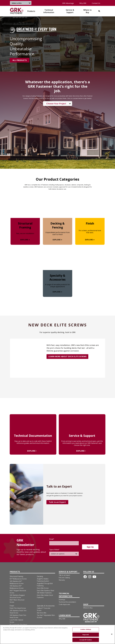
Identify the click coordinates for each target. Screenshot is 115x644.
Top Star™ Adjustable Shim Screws (46, 616)
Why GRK (83, 3)
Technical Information (65, 595)
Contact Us (96, 3)
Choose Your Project (56, 104)
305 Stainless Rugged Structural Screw (17, 596)
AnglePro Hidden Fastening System (43, 580)
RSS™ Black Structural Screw (17, 601)
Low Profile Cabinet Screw (16, 621)
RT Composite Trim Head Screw (18, 626)
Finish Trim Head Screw (18, 608)
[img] (17, 11)
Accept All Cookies (86, 641)
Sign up (90, 547)
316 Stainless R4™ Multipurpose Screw (17, 587)
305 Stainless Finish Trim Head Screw (18, 612)
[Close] (112, 636)
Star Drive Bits (42, 613)
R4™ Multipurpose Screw (18, 579)
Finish (12, 606)
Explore (24, 240)
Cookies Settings (86, 631)
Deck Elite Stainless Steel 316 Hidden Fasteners (45, 592)
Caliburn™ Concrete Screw (44, 609)
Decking (40, 576)
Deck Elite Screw (43, 588)
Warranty (62, 580)
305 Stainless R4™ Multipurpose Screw (17, 582)
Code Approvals (64, 604)
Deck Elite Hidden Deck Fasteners (45, 596)
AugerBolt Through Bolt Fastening (45, 585)
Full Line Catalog (64, 578)
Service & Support (68, 572)
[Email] (64, 543)
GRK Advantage (68, 3)
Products (15, 572)
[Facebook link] (85, 577)
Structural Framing (16, 576)
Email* (52, 539)
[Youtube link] (94, 577)
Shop (86, 604)
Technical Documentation (67, 602)
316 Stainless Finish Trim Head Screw (18, 616)
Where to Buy (88, 608)
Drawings (62, 600)
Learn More (65, 615)
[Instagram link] (90, 577)
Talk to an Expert (57, 502)
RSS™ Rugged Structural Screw (18, 592)
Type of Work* (54, 550)
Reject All (86, 636)
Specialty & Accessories (46, 606)
